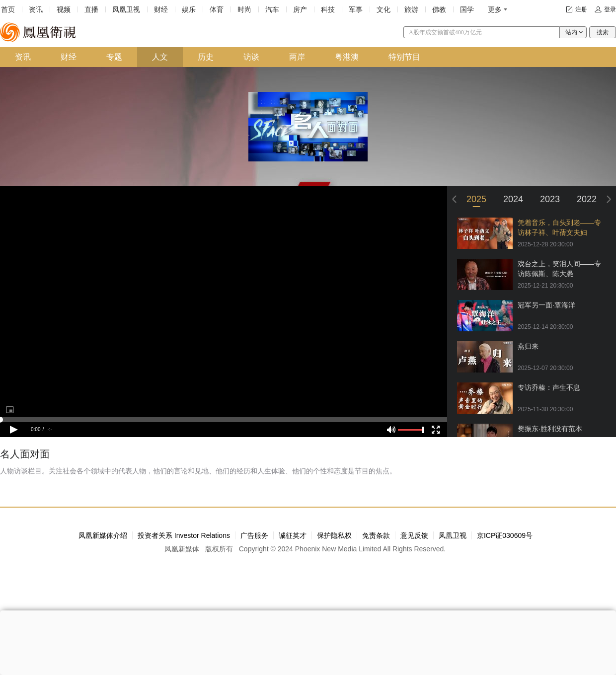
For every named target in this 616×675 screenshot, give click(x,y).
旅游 (411, 9)
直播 (91, 9)
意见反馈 (414, 535)
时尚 (244, 9)
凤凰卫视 (126, 9)
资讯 (36, 9)
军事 (356, 9)
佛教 (439, 9)
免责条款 (376, 535)
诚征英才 (293, 535)
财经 (161, 9)
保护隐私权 (334, 535)
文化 (384, 9)
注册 (581, 9)
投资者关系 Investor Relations (184, 535)
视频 (64, 9)
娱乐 (189, 9)
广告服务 (254, 535)
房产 (300, 9)
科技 (328, 9)
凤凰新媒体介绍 (103, 535)
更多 (495, 9)
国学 (467, 9)
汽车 (272, 9)
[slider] (224, 420)
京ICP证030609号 (505, 535)
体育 (217, 9)
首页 (8, 9)
